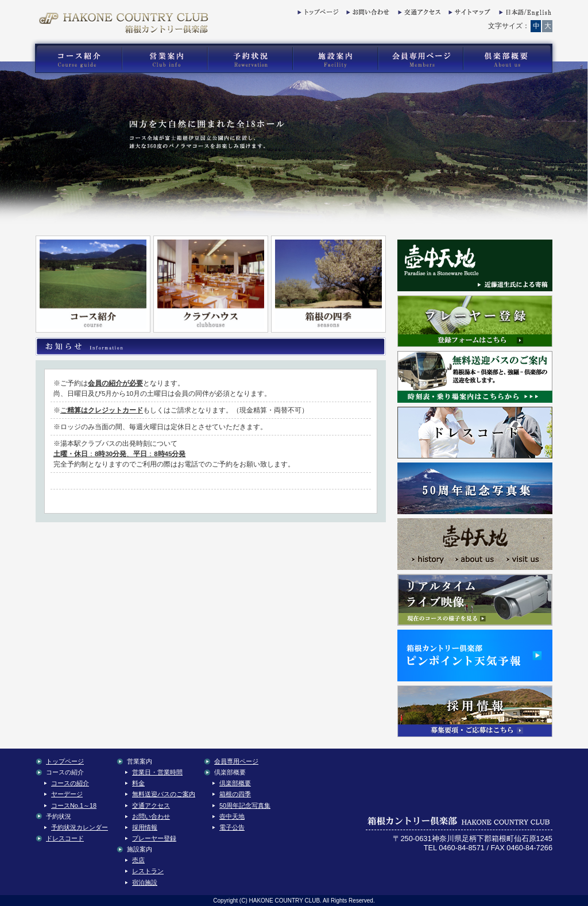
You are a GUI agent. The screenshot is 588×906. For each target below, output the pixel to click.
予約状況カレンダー (80, 827)
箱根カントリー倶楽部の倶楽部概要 (510, 59)
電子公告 (232, 827)
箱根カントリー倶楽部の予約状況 (250, 59)
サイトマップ (469, 14)
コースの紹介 (70, 783)
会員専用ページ (236, 761)
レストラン (148, 871)
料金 (138, 783)
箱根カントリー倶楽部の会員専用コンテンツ (420, 59)
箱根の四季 (235, 794)
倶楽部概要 (235, 783)
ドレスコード (65, 838)
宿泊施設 (145, 882)
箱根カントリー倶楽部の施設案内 (335, 59)
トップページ (318, 14)
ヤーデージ (67, 794)
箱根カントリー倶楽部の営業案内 (165, 59)
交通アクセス (418, 14)
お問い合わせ (366, 14)
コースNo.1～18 (74, 805)
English (524, 14)
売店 (138, 860)
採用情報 (145, 827)
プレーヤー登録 (154, 838)
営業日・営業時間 (157, 772)
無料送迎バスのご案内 (164, 794)
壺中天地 (232, 816)
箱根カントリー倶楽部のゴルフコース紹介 (76, 59)
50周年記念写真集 (245, 805)
